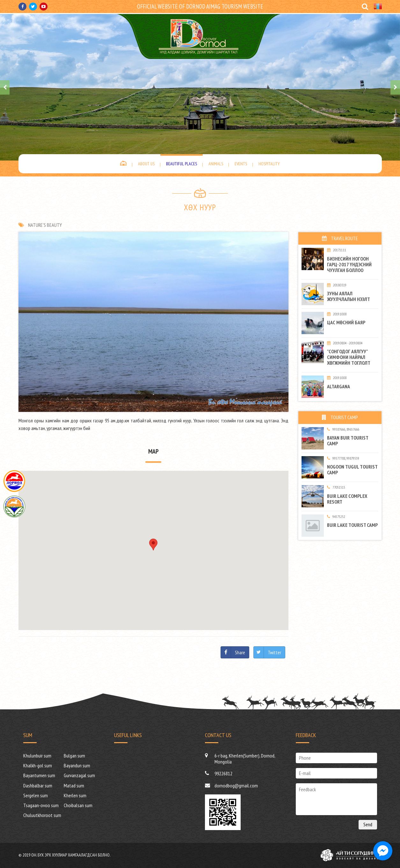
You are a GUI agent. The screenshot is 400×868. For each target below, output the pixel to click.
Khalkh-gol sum (38, 765)
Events (241, 164)
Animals (216, 164)
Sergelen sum (36, 795)
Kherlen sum (75, 795)
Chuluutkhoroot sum (42, 815)
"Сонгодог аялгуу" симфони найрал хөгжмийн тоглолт (349, 357)
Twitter (274, 652)
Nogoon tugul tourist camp (352, 470)
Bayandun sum (77, 765)
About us (146, 164)
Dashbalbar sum (38, 786)
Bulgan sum (74, 756)
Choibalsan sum (78, 805)
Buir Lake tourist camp (352, 525)
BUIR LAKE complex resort (347, 499)
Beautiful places (182, 164)
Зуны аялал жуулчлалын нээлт (349, 296)
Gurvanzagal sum (79, 775)
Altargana (338, 386)
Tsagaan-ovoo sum (41, 805)
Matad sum (74, 786)
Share (240, 652)
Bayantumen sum (39, 775)
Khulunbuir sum (37, 756)
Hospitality (269, 164)
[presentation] (5, 87)
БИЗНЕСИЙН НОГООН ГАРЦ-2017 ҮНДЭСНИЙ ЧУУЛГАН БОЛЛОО (349, 264)
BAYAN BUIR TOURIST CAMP (348, 441)
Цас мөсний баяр (346, 322)
